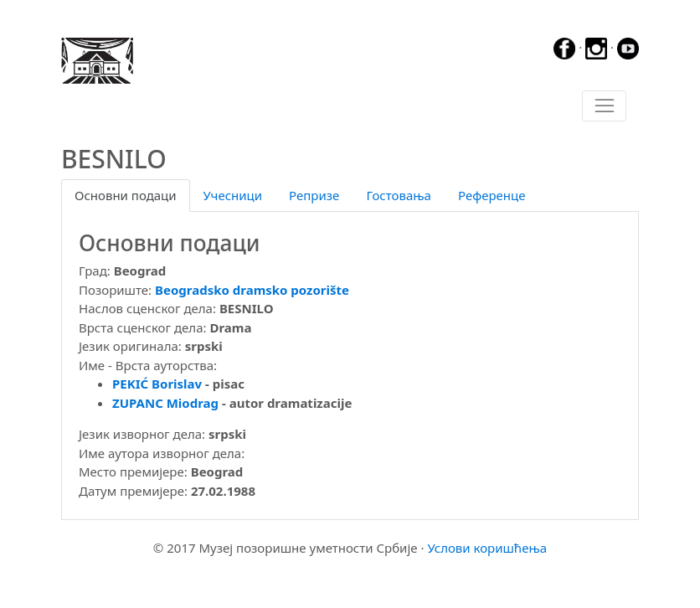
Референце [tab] (492, 195)
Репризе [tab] (314, 195)
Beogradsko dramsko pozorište (252, 290)
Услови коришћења (487, 548)
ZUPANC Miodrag (165, 403)
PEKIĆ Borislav (157, 384)
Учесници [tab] (233, 195)
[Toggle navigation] (604, 106)
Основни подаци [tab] (126, 195)
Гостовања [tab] (399, 195)
